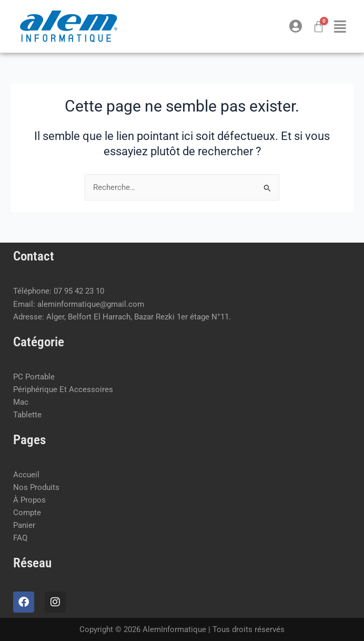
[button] (340, 26)
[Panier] (318, 27)
